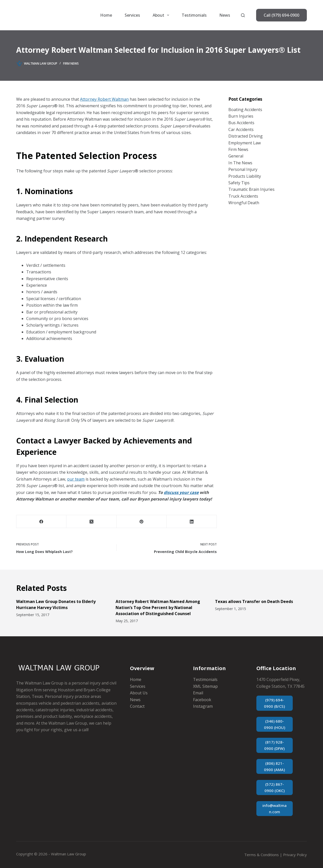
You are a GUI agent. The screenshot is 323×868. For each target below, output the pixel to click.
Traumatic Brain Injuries (251, 189)
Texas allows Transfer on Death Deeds (254, 601)
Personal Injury (243, 169)
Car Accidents (241, 129)
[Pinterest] (142, 522)
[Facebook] (41, 522)
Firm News (71, 63)
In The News (240, 163)
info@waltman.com (275, 809)
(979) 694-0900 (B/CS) (274, 703)
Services (132, 15)
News (225, 15)
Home (106, 15)
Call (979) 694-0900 (281, 15)
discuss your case (181, 492)
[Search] (243, 15)
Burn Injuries (241, 116)
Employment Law (245, 143)
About (162, 15)
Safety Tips (239, 183)
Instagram (203, 706)
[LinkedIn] (192, 522)
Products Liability (245, 176)
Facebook (202, 700)
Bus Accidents (241, 123)
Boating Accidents (245, 110)
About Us (139, 693)
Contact (137, 706)
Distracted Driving (246, 136)
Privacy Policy (295, 855)
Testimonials (194, 15)
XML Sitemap (205, 686)
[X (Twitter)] (91, 522)
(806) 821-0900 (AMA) (274, 766)
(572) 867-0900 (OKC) (275, 787)
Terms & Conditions (262, 855)
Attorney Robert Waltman (104, 99)
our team (76, 479)
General (236, 156)
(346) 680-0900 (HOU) (275, 724)
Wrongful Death (244, 203)
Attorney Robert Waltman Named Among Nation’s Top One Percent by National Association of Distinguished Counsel (158, 608)
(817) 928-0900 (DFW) (274, 745)
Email (198, 693)
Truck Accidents (243, 196)
